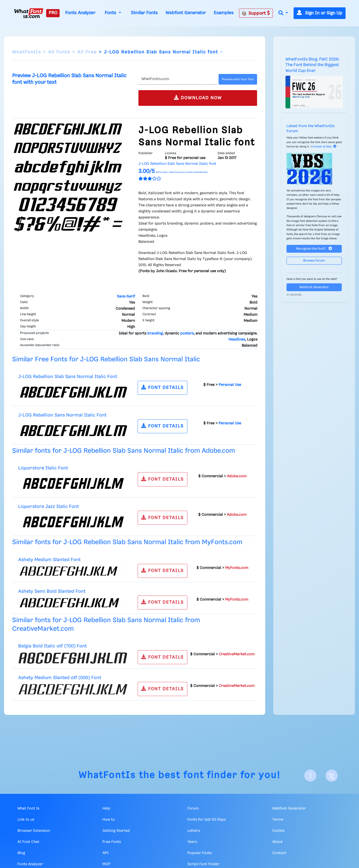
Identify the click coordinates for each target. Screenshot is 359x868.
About (277, 842)
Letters (194, 831)
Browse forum (314, 261)
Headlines (237, 340)
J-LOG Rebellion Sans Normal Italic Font (62, 415)
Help (106, 808)
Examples (224, 13)
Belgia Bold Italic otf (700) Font (52, 646)
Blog (21, 853)
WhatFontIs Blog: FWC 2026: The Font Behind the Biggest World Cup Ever (312, 65)
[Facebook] (310, 776)
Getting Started (116, 831)
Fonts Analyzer (80, 13)
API (105, 853)
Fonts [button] (111, 13)
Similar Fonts (144, 13)
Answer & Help (325, 147)
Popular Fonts (200, 853)
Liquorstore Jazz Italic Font (49, 507)
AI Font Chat (28, 842)
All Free (87, 52)
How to (109, 820)
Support (256, 13)
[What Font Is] (29, 13)
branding (155, 333)
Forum (193, 808)
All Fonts (59, 52)
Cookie (278, 831)
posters (187, 333)
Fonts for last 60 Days (207, 820)
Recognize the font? (314, 249)
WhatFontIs (27, 52)
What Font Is (28, 808)
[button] (283, 13)
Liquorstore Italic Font (43, 468)
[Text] (177, 79)
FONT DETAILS (163, 387)
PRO (53, 13)
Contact (279, 853)
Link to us (26, 820)
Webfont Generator (186, 13)
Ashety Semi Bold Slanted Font (52, 591)
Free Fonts (112, 842)
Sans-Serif (126, 297)
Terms (278, 820)
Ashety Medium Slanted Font (49, 560)
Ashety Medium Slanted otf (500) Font (60, 678)
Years (192, 842)
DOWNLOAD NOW (198, 98)
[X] (332, 776)
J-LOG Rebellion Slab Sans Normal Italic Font (68, 377)
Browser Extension (34, 831)
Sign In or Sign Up (320, 13)
